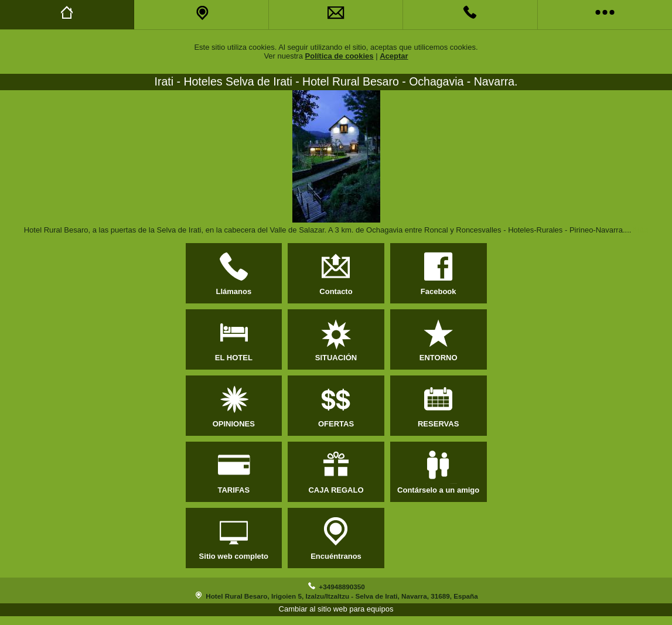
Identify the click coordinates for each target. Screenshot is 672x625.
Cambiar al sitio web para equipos (336, 609)
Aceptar (394, 56)
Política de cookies (340, 56)
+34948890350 (342, 587)
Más (641, 230)
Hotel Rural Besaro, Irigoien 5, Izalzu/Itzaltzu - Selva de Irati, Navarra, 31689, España (342, 596)
